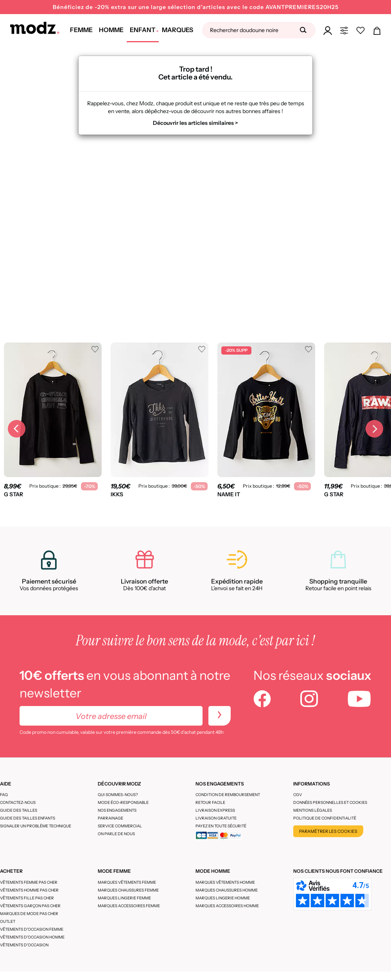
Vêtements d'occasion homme (32, 937)
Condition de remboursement (228, 795)
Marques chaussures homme (227, 890)
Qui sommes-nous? (118, 795)
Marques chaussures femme (128, 890)
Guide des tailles (19, 810)
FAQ (4, 795)
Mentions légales (313, 810)
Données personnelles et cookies (330, 803)
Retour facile (210, 803)
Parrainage (110, 818)
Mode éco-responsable (123, 803)
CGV (298, 795)
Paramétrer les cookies (328, 831)
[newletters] (220, 716)
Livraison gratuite (216, 818)
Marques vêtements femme (127, 882)
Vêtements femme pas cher (29, 882)
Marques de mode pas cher (29, 914)
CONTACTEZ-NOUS (18, 803)
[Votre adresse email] (111, 716)
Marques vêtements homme (225, 882)
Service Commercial (120, 826)
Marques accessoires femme (129, 906)
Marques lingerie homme (223, 898)
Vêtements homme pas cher (29, 890)
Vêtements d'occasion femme (32, 929)
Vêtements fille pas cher (27, 898)
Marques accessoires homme (227, 906)
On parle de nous (116, 834)
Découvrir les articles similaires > (195, 123)
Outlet (8, 921)
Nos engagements (117, 810)
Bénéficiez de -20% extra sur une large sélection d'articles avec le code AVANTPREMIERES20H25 (196, 7)
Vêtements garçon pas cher (30, 906)
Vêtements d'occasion (24, 945)
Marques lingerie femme (124, 898)
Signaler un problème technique (36, 826)
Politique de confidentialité (325, 818)
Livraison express (215, 810)
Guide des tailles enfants (28, 818)
